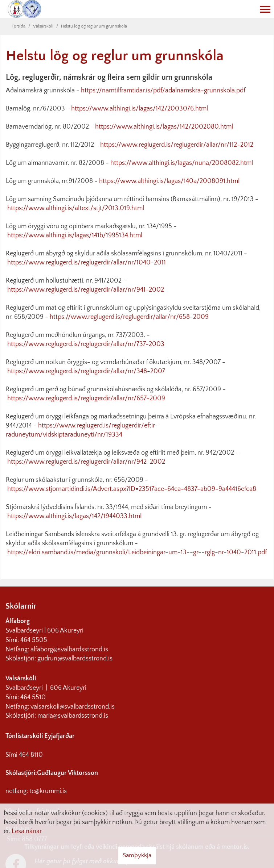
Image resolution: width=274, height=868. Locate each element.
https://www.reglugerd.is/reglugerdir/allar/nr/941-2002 (86, 290)
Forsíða (19, 26)
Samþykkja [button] (137, 855)
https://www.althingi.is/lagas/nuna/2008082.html (182, 163)
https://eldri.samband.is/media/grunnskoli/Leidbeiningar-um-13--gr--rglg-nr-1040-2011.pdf (137, 552)
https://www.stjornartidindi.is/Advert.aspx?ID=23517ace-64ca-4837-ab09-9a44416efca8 (132, 489)
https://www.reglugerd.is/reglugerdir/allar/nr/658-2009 (129, 317)
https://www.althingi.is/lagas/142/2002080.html (164, 127)
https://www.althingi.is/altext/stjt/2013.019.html (76, 208)
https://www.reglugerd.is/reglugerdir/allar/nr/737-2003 (86, 344)
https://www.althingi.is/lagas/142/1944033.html (74, 516)
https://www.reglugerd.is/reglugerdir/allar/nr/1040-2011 (87, 263)
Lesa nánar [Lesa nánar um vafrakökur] (27, 831)
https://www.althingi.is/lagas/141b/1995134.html (75, 235)
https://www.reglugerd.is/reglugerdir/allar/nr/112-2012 (177, 145)
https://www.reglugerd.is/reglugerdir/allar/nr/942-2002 (86, 462)
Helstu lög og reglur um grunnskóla (94, 26)
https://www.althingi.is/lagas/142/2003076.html (140, 109)
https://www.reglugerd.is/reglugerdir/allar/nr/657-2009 (86, 398)
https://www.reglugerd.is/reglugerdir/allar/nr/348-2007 (86, 371)
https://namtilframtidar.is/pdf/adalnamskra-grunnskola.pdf (163, 91)
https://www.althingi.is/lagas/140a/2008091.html (169, 181)
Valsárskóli (43, 26)
